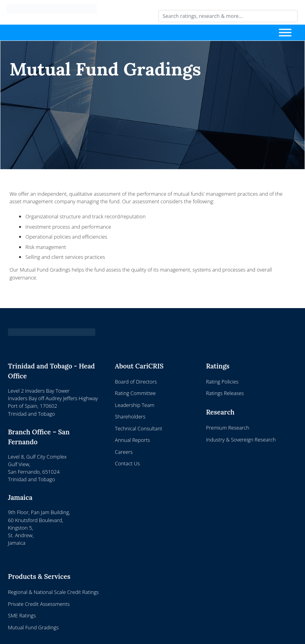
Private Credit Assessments (39, 604)
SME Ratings (22, 615)
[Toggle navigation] (145, 33)
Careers (124, 452)
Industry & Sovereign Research (241, 440)
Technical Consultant (138, 428)
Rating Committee (135, 393)
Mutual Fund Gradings (33, 627)
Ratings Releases (225, 393)
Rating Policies (222, 382)
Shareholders (130, 416)
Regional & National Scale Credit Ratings (53, 592)
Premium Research (228, 428)
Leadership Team (134, 405)
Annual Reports (132, 440)
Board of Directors (136, 382)
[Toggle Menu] (285, 33)
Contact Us (127, 463)
